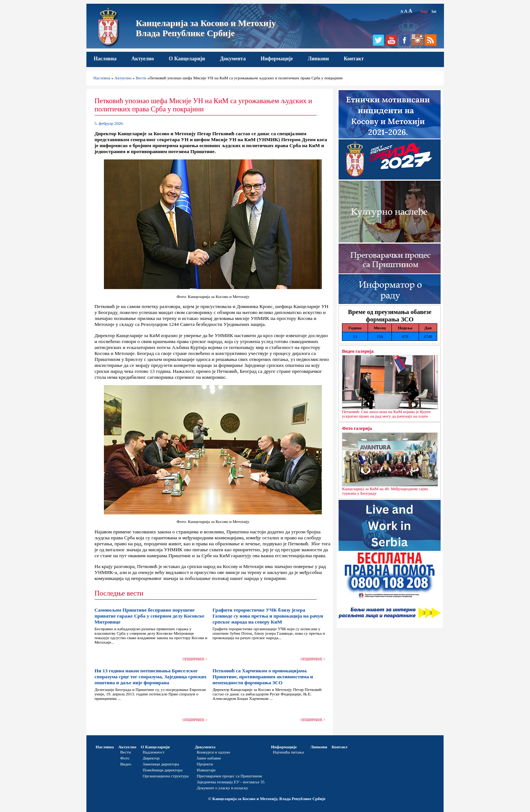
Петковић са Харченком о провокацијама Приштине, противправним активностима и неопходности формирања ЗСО (263, 677)
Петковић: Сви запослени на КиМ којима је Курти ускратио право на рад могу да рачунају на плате (386, 414)
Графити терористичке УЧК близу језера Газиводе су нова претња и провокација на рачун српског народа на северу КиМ (268, 616)
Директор (151, 758)
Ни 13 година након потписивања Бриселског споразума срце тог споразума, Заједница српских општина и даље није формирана (151, 677)
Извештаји (206, 770)
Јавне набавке (209, 758)
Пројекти (205, 764)
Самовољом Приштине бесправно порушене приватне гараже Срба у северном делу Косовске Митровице (150, 616)
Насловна (105, 59)
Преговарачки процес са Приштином (229, 776)
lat (434, 11)
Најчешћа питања (288, 752)
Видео (126, 764)
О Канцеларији (187, 59)
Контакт (354, 59)
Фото (125, 758)
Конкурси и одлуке (213, 752)
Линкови (318, 59)
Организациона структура (166, 776)
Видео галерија (358, 351)
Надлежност (154, 752)
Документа (233, 59)
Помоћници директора (163, 770)
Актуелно (143, 59)
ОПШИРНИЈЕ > (195, 659)
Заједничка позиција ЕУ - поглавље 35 (231, 782)
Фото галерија (357, 428)
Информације (277, 59)
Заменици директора (161, 764)
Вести (141, 78)
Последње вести (119, 593)
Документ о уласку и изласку (222, 788)
